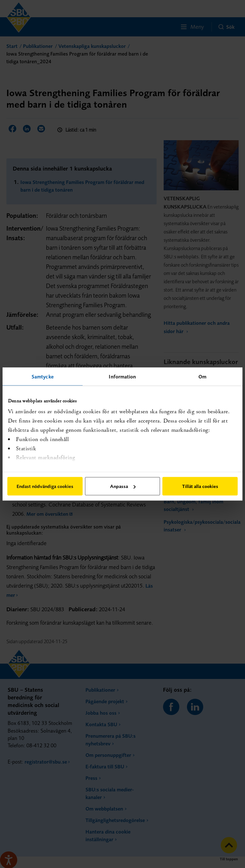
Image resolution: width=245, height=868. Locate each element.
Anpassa (123, 486)
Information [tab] (122, 377)
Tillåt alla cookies (200, 486)
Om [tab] (202, 377)
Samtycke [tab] (43, 377)
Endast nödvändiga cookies (45, 486)
